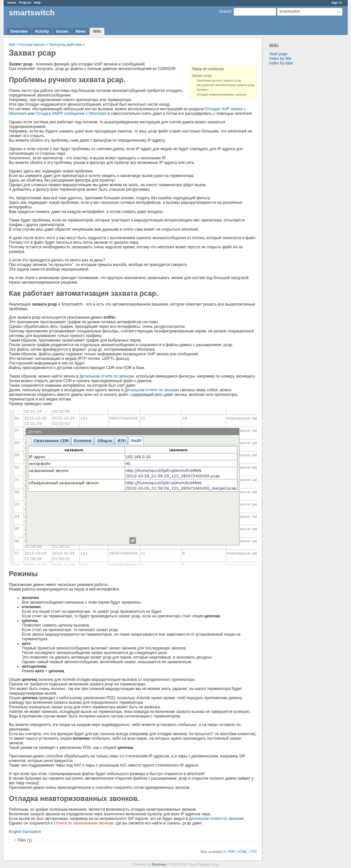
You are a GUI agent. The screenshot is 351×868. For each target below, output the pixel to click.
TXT (254, 852)
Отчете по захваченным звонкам (84, 823)
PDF (232, 852)
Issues (62, 31)
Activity (42, 31)
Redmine (159, 864)
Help (37, 2)
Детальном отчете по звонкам (107, 376)
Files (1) (25, 840)
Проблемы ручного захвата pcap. (219, 80)
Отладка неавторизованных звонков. (222, 95)
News (81, 31)
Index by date (281, 63)
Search (225, 11)
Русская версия (32, 44)
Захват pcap (202, 76)
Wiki (97, 31)
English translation (25, 832)
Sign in (337, 2)
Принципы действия (65, 44)
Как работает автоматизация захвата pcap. (226, 85)
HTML (243, 852)
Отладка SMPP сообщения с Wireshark (71, 114)
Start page (278, 54)
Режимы (202, 90)
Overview (19, 31)
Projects (25, 2)
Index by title (280, 59)
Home (12, 2)
